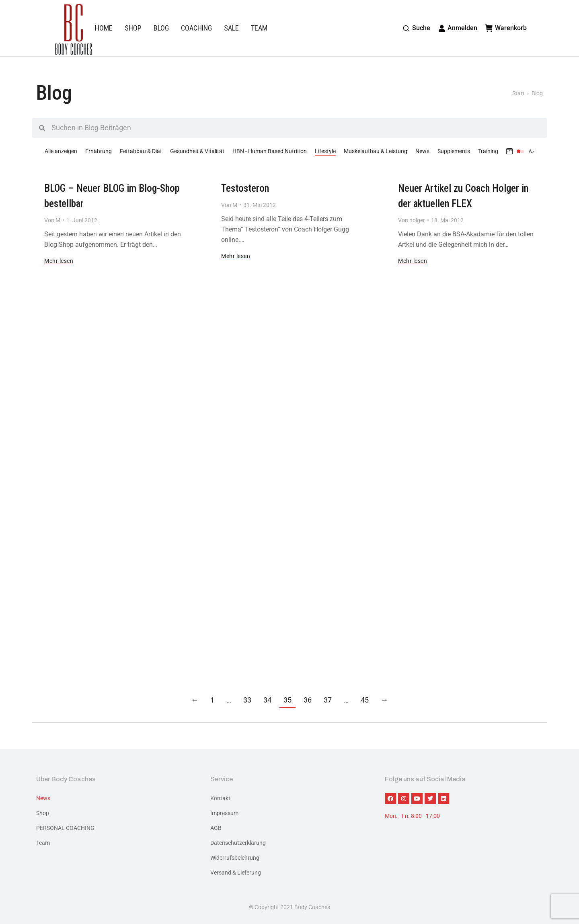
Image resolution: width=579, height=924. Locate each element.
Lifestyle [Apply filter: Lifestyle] (325, 151)
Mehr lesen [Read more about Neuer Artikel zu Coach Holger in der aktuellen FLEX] (413, 261)
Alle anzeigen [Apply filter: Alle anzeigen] (61, 151)
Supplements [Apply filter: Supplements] (454, 151)
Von (52, 220)
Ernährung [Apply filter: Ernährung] (99, 151)
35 (287, 700)
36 (308, 700)
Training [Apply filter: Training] (488, 151)
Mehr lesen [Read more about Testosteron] (236, 256)
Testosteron (245, 188)
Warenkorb (506, 28)
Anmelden (458, 28)
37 (328, 700)
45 (365, 700)
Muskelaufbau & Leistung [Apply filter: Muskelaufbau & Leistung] (376, 151)
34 (267, 700)
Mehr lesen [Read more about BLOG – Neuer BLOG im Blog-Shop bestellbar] (59, 261)
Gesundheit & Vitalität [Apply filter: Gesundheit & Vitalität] (197, 151)
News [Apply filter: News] (422, 151)
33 (247, 700)
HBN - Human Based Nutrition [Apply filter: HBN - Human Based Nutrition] (270, 151)
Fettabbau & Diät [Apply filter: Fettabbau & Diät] (141, 151)
